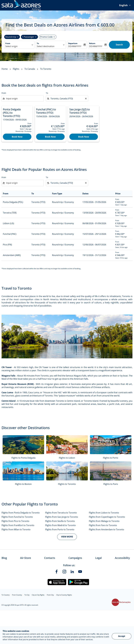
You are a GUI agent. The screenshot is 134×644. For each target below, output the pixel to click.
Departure (73, 43)
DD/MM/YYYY (75, 46)
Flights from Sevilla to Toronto (60, 521)
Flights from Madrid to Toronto (60, 525)
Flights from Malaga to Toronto (104, 521)
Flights (16, 69)
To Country (6, 595)
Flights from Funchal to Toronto (17, 517)
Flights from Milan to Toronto (16, 529)
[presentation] (125, 5)
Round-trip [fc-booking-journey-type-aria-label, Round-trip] (11, 37)
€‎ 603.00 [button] (106, 25)
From (8, 43)
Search (119, 45)
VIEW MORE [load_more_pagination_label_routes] (67, 537)
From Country (17, 595)
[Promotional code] (46, 37)
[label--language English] (125, 5)
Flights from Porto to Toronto (60, 529)
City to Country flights (64, 595)
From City (50, 595)
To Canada (30, 69)
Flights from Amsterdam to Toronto (106, 529)
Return (92, 43)
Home (5, 69)
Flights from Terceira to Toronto (61, 513)
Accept (122, 636)
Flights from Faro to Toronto (103, 525)
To (38, 43)
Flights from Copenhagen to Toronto (107, 517)
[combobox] (18, 46)
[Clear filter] (86, 99)
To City (27, 595)
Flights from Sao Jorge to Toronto (62, 517)
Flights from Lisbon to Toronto (104, 513)
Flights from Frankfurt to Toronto (18, 525)
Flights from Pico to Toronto (15, 521)
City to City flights (38, 595)
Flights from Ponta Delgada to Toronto (21, 513)
